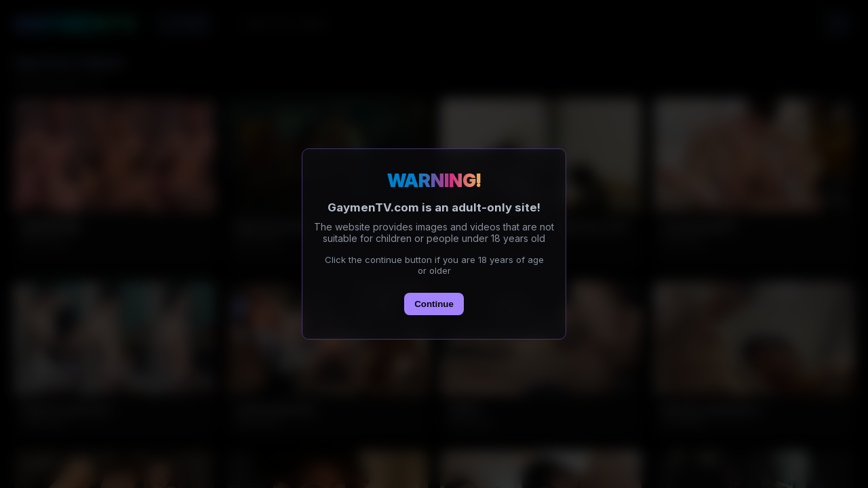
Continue (434, 304)
